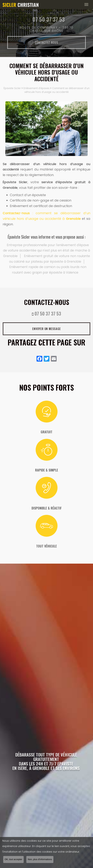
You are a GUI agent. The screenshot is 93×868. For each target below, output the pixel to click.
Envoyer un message (46, 329)
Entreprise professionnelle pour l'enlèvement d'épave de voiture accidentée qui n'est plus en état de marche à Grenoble (46, 251)
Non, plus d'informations (40, 860)
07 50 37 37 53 (48, 313)
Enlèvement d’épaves (36, 88)
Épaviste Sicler (12, 88)
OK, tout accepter (13, 860)
